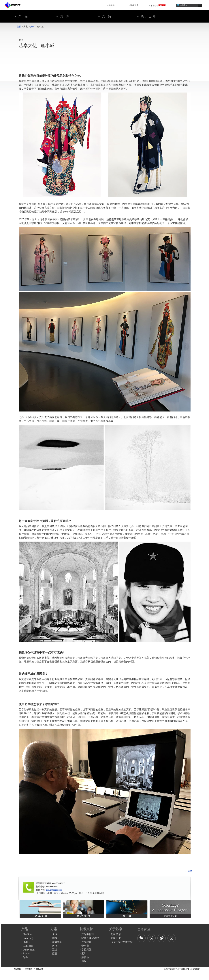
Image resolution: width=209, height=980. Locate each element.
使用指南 (29, 969)
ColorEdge (28, 938)
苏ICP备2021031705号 (192, 969)
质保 (84, 961)
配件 (25, 957)
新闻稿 (111, 5)
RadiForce (28, 946)
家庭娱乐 (57, 942)
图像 (55, 938)
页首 (190, 871)
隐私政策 (40, 969)
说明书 (85, 946)
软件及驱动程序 (90, 938)
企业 (55, 934)
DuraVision (29, 950)
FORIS (27, 942)
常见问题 (86, 950)
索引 (84, 954)
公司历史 (116, 938)
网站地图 (17, 969)
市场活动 (158, 5)
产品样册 (86, 942)
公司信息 (116, 934)
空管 (55, 954)
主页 (19, 27)
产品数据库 (88, 934)
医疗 (55, 946)
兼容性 (85, 957)
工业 (55, 950)
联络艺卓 (134, 5)
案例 (32, 27)
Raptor (26, 954)
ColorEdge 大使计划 (122, 942)
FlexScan (28, 934)
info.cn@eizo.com (54, 890)
